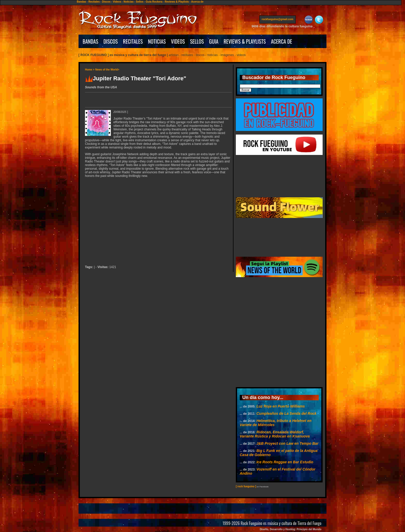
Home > (90, 70)
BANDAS (91, 41)
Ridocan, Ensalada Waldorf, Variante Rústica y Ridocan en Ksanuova (275, 434)
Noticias (128, 2)
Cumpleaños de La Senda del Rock (287, 413)
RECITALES (133, 41)
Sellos (140, 2)
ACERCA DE (282, 41)
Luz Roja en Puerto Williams (281, 406)
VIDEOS (178, 41)
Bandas (81, 2)
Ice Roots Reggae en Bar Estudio (285, 462)
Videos (117, 2)
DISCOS (111, 41)
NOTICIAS (157, 41)
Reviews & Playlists (177, 2)
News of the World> (107, 70)
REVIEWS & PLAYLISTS (245, 41)
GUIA (214, 41)
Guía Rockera (154, 2)
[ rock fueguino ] (246, 486)
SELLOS (197, 41)
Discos (106, 2)
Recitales (94, 2)
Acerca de (197, 2)
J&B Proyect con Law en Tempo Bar (287, 443)
